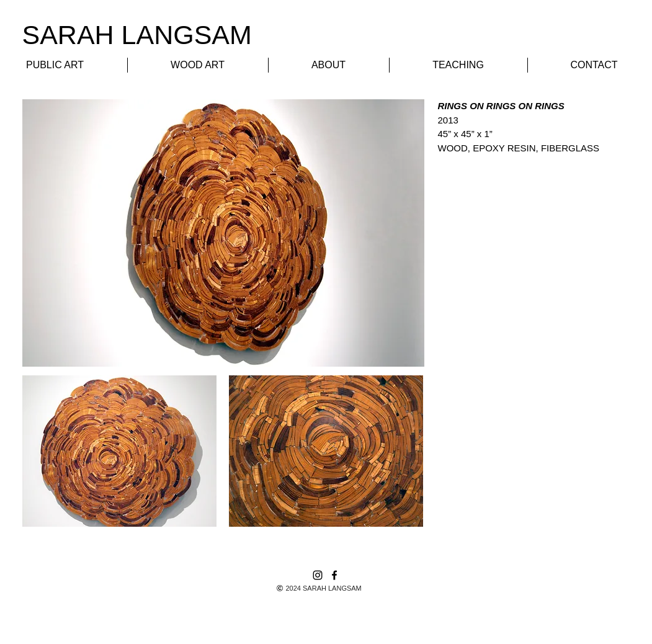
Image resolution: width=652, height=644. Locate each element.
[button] (119, 451)
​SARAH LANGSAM (137, 35)
